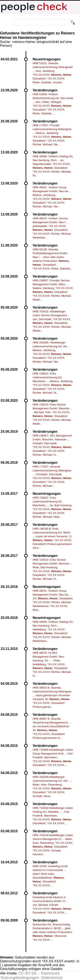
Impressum (50, 973)
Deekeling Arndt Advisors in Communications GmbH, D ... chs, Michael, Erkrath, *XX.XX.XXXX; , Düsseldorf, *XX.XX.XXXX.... (52, 905)
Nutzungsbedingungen (20, 978)
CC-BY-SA (28, 973)
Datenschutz (52, 978)
